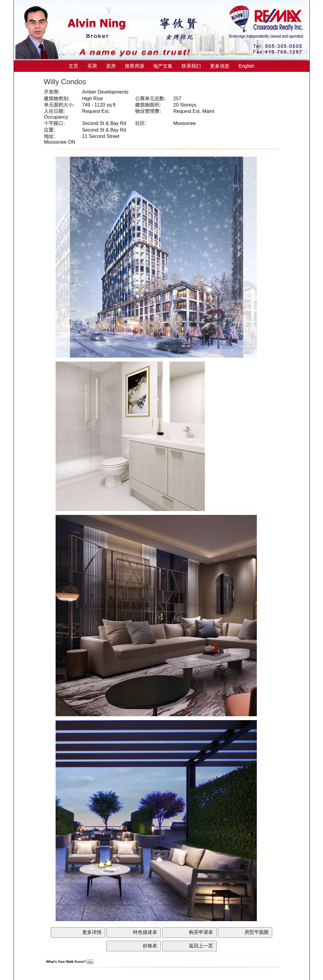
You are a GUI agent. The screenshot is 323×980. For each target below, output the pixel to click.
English (246, 66)
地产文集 (163, 66)
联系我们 (191, 66)
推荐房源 (134, 66)
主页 (73, 66)
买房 (92, 66)
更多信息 (220, 66)
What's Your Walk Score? (69, 962)
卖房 (111, 66)
